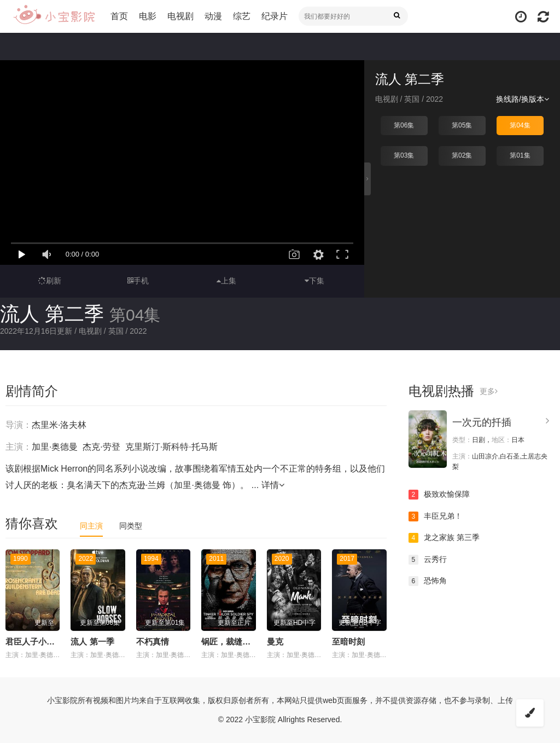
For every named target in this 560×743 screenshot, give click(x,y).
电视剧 (180, 16)
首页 (119, 16)
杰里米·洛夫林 (59, 425)
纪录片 (275, 16)
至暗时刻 (348, 642)
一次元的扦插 (482, 422)
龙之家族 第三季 (444, 538)
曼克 (275, 642)
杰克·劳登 (101, 447)
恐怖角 (428, 581)
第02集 (462, 155)
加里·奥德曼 (55, 447)
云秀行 (428, 560)
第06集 (404, 125)
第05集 (462, 125)
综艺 (242, 16)
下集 (314, 281)
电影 (148, 16)
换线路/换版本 (523, 99)
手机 (138, 281)
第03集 (404, 155)
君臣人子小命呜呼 (38, 642)
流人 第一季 (92, 642)
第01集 (520, 155)
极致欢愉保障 (439, 495)
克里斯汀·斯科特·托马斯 (171, 447)
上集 (226, 281)
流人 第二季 (52, 314)
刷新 (50, 281)
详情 (273, 485)
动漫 (213, 16)
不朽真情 (153, 642)
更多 (489, 391)
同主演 (91, 526)
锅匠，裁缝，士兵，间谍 (246, 642)
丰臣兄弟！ (435, 516)
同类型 (131, 526)
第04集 (520, 125)
